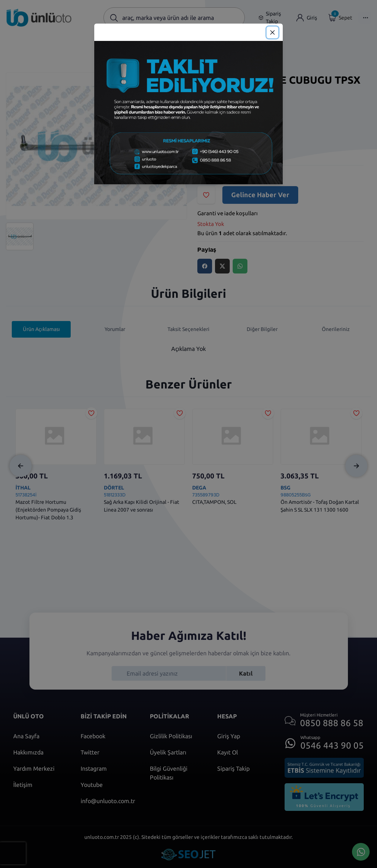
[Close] (272, 32)
